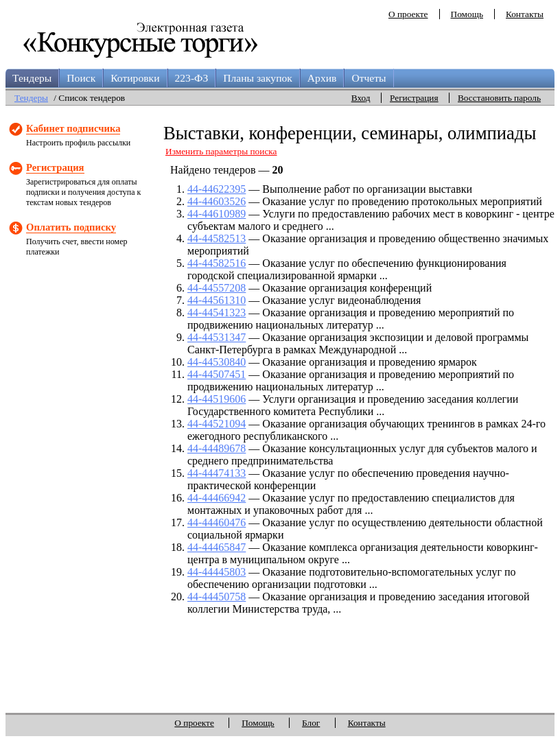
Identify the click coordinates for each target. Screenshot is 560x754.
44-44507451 (217, 374)
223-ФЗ (192, 78)
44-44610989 (217, 214)
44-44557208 (217, 288)
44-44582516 (217, 263)
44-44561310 (217, 300)
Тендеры (32, 78)
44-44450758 (217, 597)
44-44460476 (217, 522)
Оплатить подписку (71, 227)
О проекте (408, 14)
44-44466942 (217, 498)
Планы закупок (258, 78)
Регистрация (414, 98)
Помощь (467, 14)
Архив (322, 78)
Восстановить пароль (499, 98)
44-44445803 (217, 572)
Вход (361, 98)
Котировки (135, 78)
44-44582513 (217, 238)
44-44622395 (217, 189)
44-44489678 (217, 448)
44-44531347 (217, 337)
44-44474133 (217, 473)
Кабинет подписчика (73, 128)
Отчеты (369, 78)
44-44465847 (217, 547)
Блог (311, 723)
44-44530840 (217, 362)
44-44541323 (217, 313)
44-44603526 (217, 201)
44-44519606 (217, 399)
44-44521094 (217, 424)
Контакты (525, 14)
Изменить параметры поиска (221, 151)
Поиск (81, 78)
